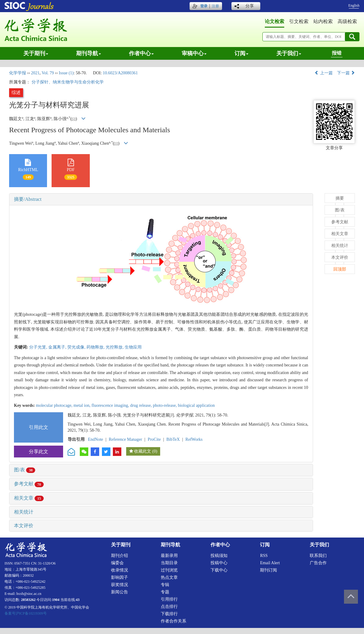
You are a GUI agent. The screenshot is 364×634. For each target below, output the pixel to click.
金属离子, (58, 347)
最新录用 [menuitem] (169, 556)
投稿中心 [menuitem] (219, 563)
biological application (196, 405)
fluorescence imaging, (111, 405)
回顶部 (340, 269)
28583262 (28, 600)
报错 (337, 53)
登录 (204, 6)
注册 (215, 6)
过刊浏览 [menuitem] (169, 570)
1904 (56, 600)
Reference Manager (125, 439)
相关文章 (29, 498)
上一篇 (324, 73)
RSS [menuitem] (264, 556)
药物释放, (96, 347)
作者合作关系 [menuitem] (174, 621)
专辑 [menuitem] (165, 585)
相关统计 (24, 512)
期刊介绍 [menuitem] (120, 556)
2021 (35, 73)
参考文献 (29, 484)
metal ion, (83, 405)
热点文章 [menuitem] (169, 577)
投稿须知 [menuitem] (219, 556)
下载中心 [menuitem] (219, 570)
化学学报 (18, 73)
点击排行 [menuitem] (169, 607)
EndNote (96, 439)
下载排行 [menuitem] (169, 614)
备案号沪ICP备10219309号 (26, 613)
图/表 (25, 470)
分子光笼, (39, 347)
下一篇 (346, 73)
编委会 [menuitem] (117, 563)
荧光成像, (77, 347)
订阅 (241, 53)
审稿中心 (194, 53)
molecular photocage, (55, 405)
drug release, (142, 405)
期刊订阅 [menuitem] (268, 570)
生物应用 (133, 347)
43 (78, 600)
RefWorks (194, 439)
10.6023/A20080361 (120, 73)
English (354, 5)
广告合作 (318, 563)
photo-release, (165, 405)
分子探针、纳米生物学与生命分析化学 (68, 82)
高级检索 (347, 21)
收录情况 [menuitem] (120, 570)
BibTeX (173, 439)
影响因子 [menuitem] (120, 577)
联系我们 (318, 556)
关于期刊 (36, 53)
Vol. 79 (48, 73)
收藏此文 (143, 451)
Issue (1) (66, 73)
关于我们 (289, 53)
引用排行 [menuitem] (169, 599)
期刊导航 (89, 53)
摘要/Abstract (28, 199)
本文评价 (24, 526)
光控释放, (115, 347)
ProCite (154, 439)
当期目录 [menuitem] (169, 563)
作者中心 (141, 53)
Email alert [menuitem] (270, 563)
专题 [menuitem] (165, 592)
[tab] (161, 199)
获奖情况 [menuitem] (120, 585)
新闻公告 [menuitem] (120, 592)
